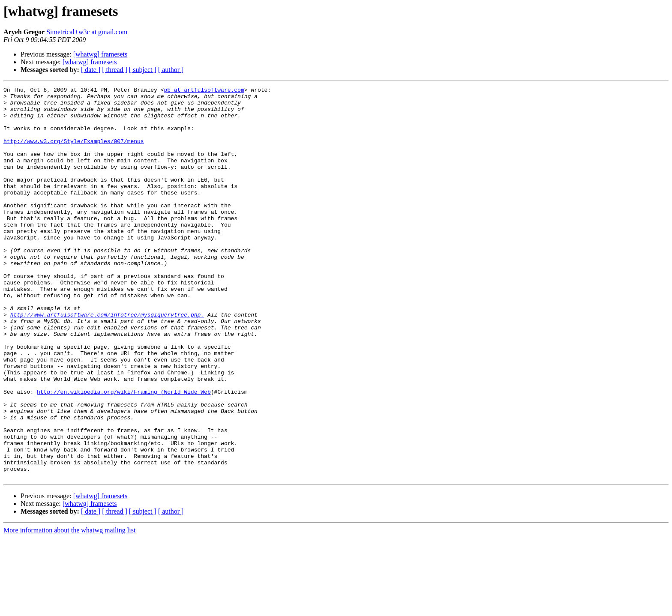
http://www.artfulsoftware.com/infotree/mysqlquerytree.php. (107, 361)
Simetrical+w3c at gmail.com (87, 32)
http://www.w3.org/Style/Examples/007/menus (74, 153)
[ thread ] (115, 70)
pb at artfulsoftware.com (204, 91)
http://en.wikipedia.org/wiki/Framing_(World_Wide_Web (124, 453)
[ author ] (171, 70)
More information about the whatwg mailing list (69, 609)
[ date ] (91, 70)
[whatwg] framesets (100, 54)
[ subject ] (143, 70)
